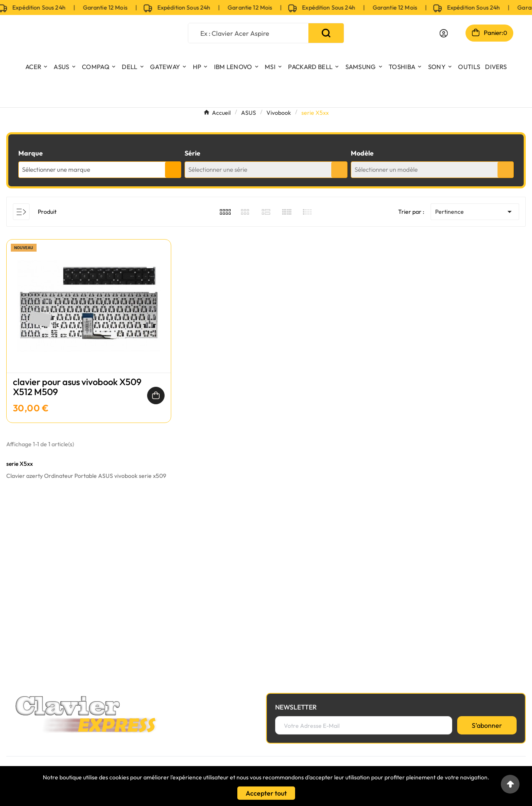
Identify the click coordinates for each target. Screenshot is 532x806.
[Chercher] (249, 33)
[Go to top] (510, 784)
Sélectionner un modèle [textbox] (386, 169)
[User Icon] (444, 33)
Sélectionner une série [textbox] (218, 169)
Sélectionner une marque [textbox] (56, 169)
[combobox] (100, 170)
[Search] (326, 33)
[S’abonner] (487, 725)
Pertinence (475, 212)
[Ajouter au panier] (156, 396)
